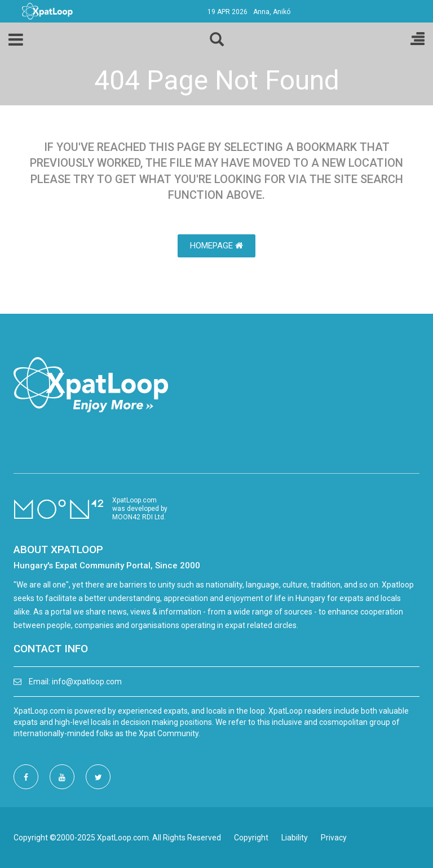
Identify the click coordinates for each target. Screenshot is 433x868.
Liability (295, 838)
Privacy (334, 838)
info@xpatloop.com (87, 682)
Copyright (251, 838)
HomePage (216, 246)
